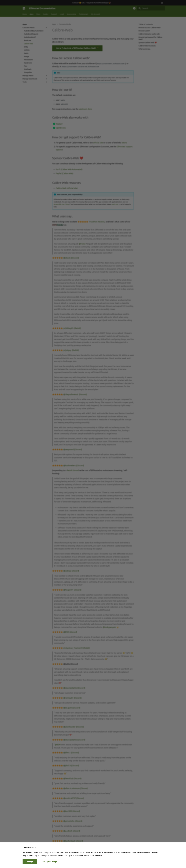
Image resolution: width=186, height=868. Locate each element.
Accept (30, 862)
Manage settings (49, 862)
